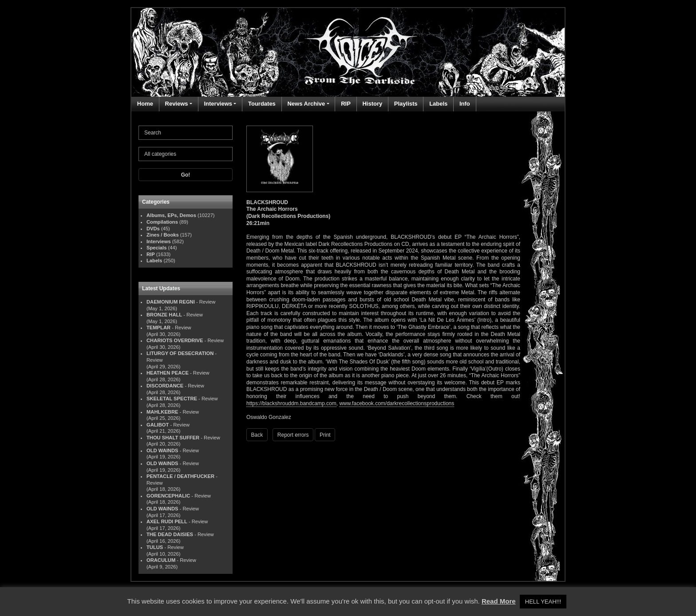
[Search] (186, 133)
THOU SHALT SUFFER (173, 438)
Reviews (177, 104)
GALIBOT (158, 425)
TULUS (155, 547)
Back (257, 435)
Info (465, 104)
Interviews (218, 104)
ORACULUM (161, 560)
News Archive (306, 104)
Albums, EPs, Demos (171, 215)
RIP (346, 104)
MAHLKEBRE (162, 412)
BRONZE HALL (164, 315)
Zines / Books (163, 235)
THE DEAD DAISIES (170, 534)
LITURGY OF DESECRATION (180, 353)
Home (145, 104)
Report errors (293, 435)
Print (325, 435)
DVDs (153, 229)
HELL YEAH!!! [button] (543, 602)
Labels (438, 104)
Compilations (162, 222)
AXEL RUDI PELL (167, 521)
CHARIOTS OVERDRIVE (175, 340)
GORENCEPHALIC (168, 496)
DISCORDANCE (165, 386)
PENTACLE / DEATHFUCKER (180, 476)
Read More (499, 601)
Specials (156, 248)
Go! (186, 175)
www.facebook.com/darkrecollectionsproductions (397, 403)
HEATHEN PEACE (168, 373)
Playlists (406, 104)
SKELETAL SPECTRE (172, 399)
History (372, 104)
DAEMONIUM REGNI (171, 302)
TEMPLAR (158, 328)
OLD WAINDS (162, 450)
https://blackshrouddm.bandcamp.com (291, 403)
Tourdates (262, 104)
